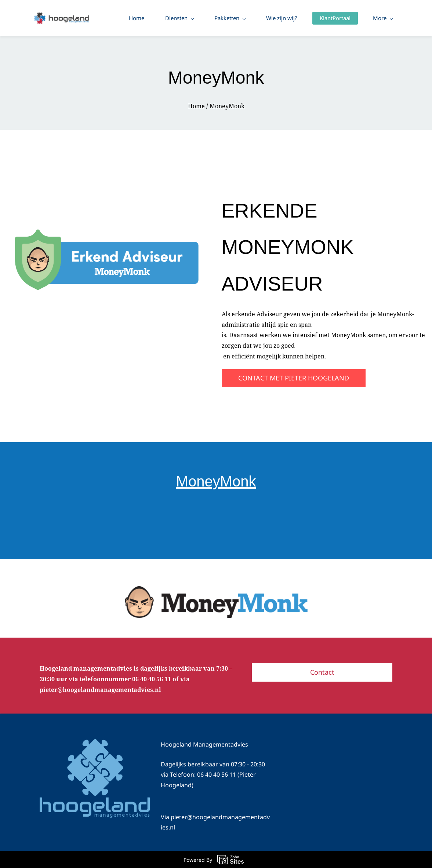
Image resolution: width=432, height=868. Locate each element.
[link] (104, 234)
